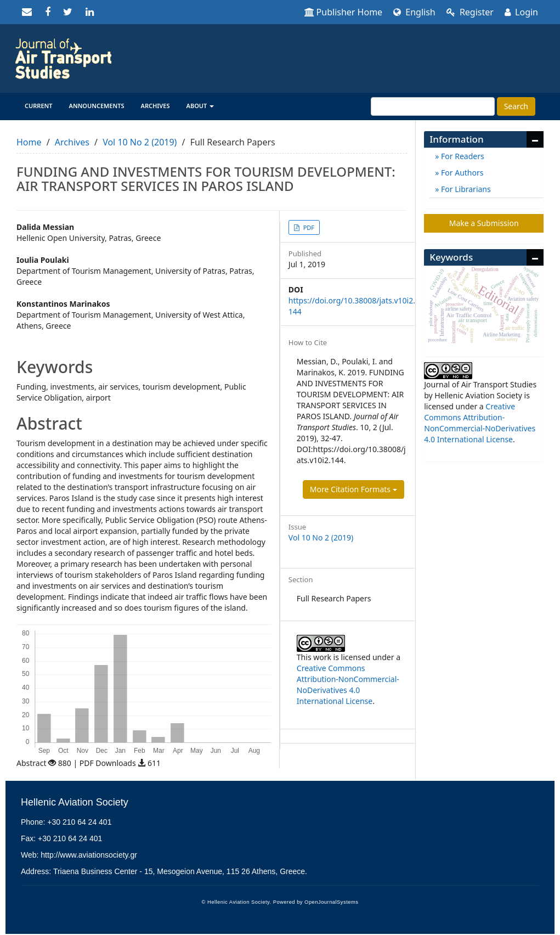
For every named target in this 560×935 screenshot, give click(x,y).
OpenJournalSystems (331, 902)
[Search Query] (433, 106)
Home (29, 142)
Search (516, 106)
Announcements (97, 106)
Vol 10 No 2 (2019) (140, 142)
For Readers (461, 156)
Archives (155, 106)
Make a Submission (484, 223)
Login (521, 12)
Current (39, 106)
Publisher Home (344, 12)
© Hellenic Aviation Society (236, 902)
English (414, 12)
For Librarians (465, 189)
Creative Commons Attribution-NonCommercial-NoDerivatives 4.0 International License (348, 685)
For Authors (461, 173)
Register (470, 12)
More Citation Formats (353, 489)
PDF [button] (308, 227)
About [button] (200, 106)
